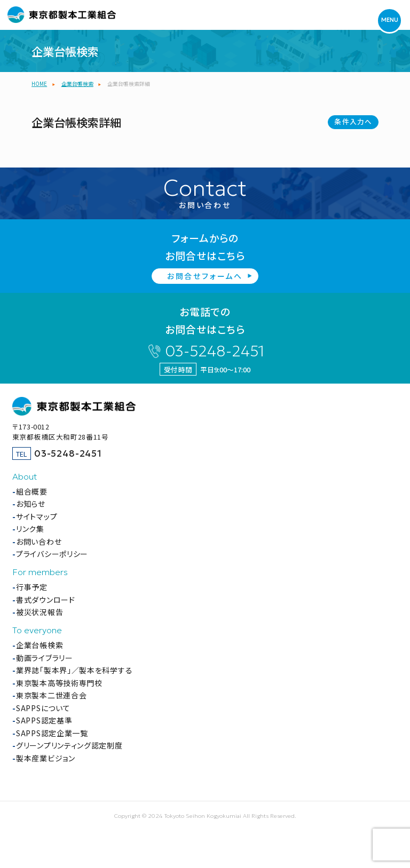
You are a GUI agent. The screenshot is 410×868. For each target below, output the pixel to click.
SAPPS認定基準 (44, 720)
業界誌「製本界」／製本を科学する (74, 670)
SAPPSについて (43, 708)
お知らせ (31, 504)
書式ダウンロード (46, 600)
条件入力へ (353, 121)
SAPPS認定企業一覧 (52, 733)
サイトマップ (37, 516)
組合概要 (32, 491)
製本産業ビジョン (46, 758)
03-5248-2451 (215, 351)
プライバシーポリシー (52, 554)
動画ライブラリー (45, 658)
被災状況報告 (40, 612)
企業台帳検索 (40, 645)
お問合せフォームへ (205, 276)
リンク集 (30, 529)
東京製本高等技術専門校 (59, 683)
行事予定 (32, 587)
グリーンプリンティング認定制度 (69, 745)
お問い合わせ (39, 541)
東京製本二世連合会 (51, 695)
